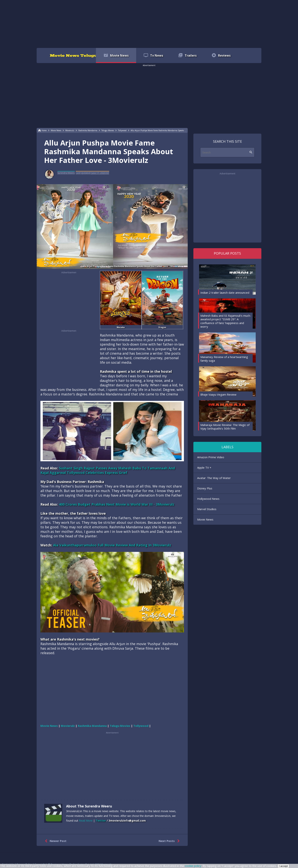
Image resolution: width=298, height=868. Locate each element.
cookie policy (193, 866)
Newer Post (55, 841)
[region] (149, 24)
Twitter (101, 821)
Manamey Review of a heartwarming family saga (224, 359)
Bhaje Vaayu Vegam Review (218, 394)
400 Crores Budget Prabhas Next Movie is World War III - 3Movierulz (117, 504)
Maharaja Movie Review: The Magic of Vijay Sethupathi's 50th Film (225, 427)
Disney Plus (205, 488)
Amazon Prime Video (211, 457)
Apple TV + (204, 468)
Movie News (205, 519)
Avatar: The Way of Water (214, 478)
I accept (283, 866)
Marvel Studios (207, 509)
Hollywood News (208, 499)
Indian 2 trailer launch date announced (225, 293)
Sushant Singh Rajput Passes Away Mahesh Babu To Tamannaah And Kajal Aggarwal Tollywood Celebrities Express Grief (108, 470)
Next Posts (170, 841)
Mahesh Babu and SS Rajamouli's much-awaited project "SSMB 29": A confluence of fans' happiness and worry (226, 321)
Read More (86, 821)
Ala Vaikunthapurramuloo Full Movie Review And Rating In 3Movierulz (112, 545)
